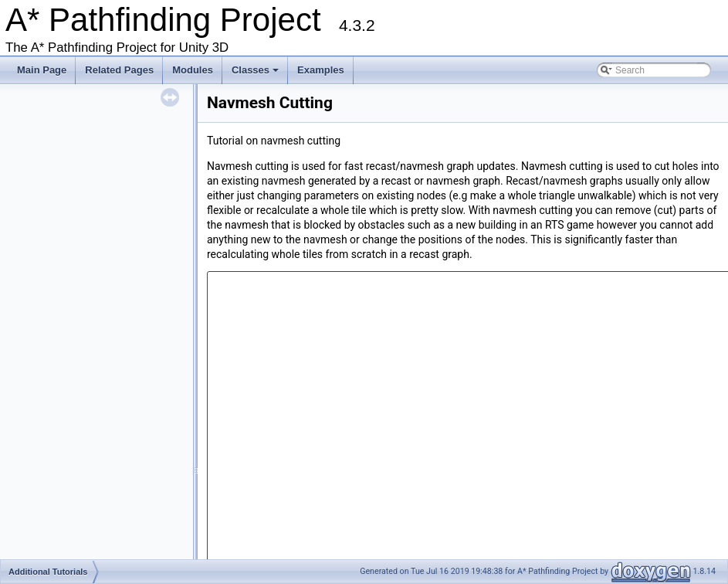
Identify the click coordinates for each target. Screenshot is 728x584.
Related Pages (119, 70)
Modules (193, 70)
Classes (256, 74)
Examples (321, 70)
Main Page (42, 70)
